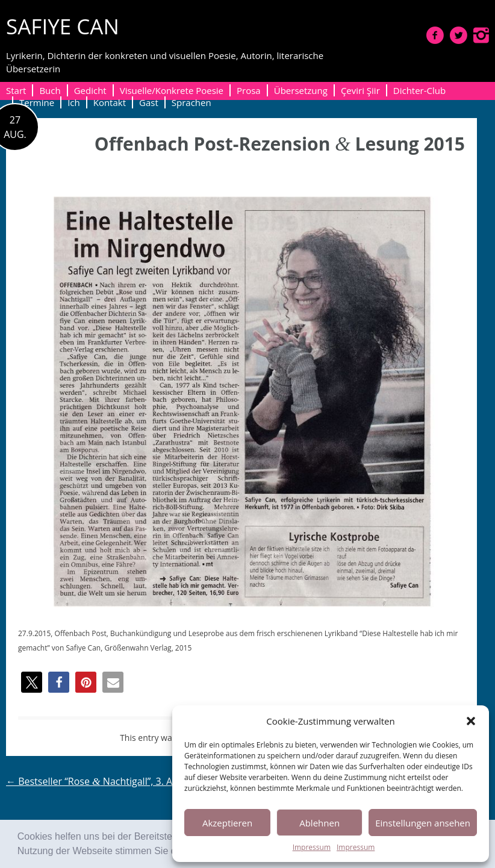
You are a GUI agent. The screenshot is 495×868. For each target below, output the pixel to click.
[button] (471, 721)
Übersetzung (301, 90)
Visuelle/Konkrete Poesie (172, 90)
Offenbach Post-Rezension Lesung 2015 (280, 144)
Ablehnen (319, 823)
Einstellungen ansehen (423, 823)
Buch (50, 90)
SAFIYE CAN (63, 26)
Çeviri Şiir (360, 90)
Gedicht (90, 90)
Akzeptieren (227, 823)
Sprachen (191, 102)
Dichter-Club (419, 90)
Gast (149, 102)
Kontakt (110, 102)
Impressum (312, 847)
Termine (37, 102)
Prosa (249, 90)
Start (16, 90)
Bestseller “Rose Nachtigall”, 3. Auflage (103, 781)
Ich (74, 102)
